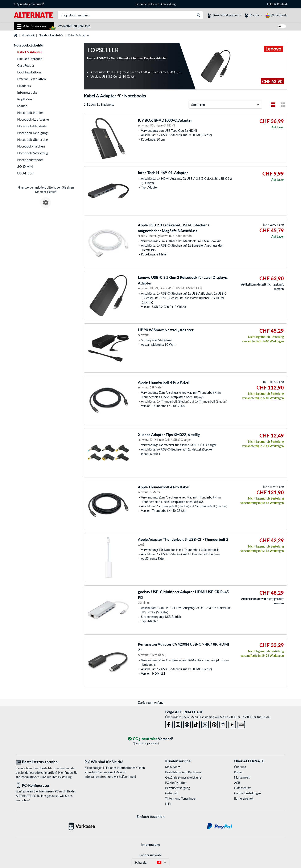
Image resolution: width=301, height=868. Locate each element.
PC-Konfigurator (74, 26)
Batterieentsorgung (178, 788)
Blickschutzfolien (30, 59)
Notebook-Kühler (30, 112)
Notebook (28, 35)
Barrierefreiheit (244, 798)
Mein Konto (173, 767)
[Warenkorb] (276, 15)
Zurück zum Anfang (151, 703)
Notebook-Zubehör (51, 35)
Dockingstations (29, 72)
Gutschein (172, 793)
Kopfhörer (25, 99)
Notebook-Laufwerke (33, 119)
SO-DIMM (25, 166)
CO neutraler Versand (29, 4)
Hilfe (270, 4)
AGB (237, 783)
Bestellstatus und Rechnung (183, 772)
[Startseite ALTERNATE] (33, 15)
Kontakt (282, 4)
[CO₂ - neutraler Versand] (150, 739)
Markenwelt (242, 777)
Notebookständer (30, 160)
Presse (238, 772)
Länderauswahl (150, 855)
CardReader (26, 65)
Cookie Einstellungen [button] (248, 793)
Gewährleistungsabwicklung (183, 777)
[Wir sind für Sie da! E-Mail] (116, 762)
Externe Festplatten (32, 79)
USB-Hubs (25, 173)
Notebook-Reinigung (32, 133)
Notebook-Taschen (31, 146)
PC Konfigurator (176, 783)
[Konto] (253, 15)
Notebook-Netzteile (32, 126)
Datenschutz (242, 788)
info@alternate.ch (96, 777)
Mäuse (22, 106)
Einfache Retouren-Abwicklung (156, 4)
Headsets (24, 86)
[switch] (282, 26)
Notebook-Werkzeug (33, 153)
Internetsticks (27, 92)
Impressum (150, 844)
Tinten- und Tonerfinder (181, 798)
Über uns (240, 767)
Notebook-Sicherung (33, 139)
